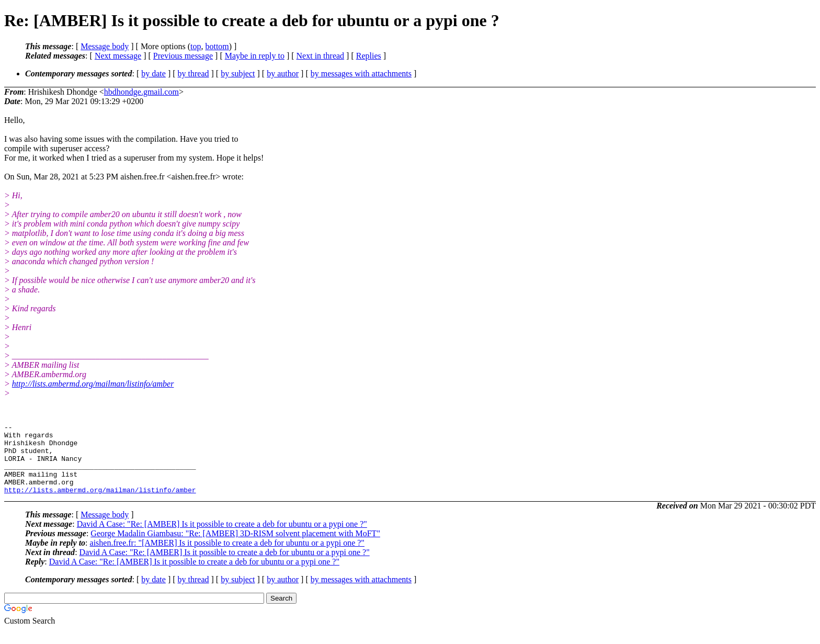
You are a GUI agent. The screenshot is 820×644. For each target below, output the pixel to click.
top (196, 46)
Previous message (183, 56)
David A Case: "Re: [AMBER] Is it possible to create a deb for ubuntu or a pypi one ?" (222, 538)
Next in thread (321, 56)
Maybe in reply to (255, 56)
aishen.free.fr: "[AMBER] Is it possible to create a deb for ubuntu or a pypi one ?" (227, 557)
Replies (369, 56)
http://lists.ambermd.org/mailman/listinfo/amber (93, 384)
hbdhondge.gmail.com (141, 92)
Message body (105, 46)
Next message (118, 56)
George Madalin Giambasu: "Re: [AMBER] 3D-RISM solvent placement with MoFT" (235, 547)
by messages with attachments (361, 74)
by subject (238, 74)
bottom (217, 46)
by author (283, 74)
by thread (193, 74)
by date (153, 74)
